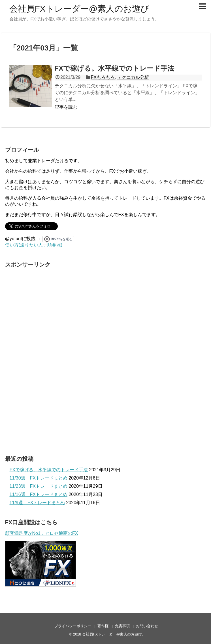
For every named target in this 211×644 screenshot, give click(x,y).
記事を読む (66, 107)
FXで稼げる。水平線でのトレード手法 (115, 68)
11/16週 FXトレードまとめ (39, 494)
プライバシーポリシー (73, 626)
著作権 (103, 626)
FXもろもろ (103, 77)
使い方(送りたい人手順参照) (34, 245)
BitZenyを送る (62, 239)
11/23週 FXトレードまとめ (39, 486)
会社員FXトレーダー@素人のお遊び (79, 9)
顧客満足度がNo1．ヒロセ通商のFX (42, 533)
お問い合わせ (147, 626)
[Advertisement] (48, 356)
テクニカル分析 (133, 77)
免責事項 (122, 626)
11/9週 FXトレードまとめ (37, 503)
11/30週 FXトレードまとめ (39, 478)
